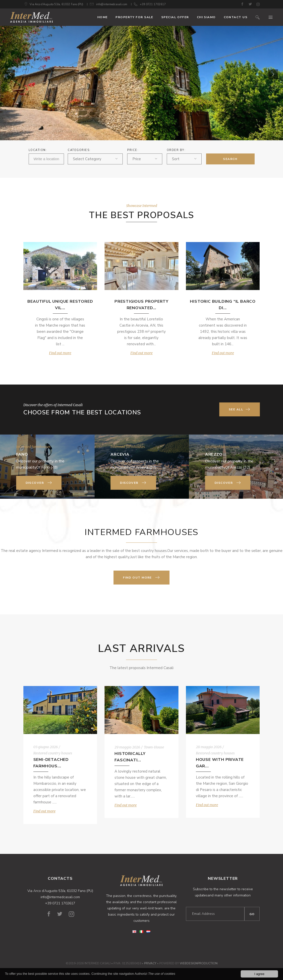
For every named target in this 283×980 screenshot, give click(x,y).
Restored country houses (53, 753)
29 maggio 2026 (127, 747)
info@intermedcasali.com (112, 4)
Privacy (150, 963)
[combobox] (95, 159)
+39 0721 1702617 (153, 4)
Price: (133, 150)
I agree (259, 974)
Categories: (79, 150)
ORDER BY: (176, 150)
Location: (38, 150)
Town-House (154, 747)
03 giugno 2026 (46, 747)
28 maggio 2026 (209, 747)
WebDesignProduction (199, 963)
